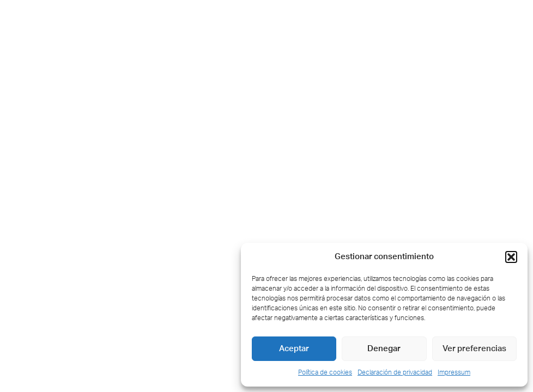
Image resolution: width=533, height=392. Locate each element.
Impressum (454, 372)
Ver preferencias (474, 349)
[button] (511, 257)
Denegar (384, 349)
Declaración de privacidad (395, 372)
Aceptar (294, 349)
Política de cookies (325, 372)
